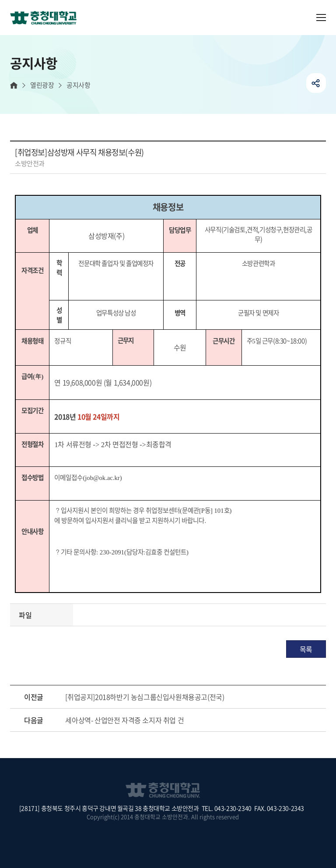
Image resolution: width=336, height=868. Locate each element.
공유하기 (316, 83)
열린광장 (42, 85)
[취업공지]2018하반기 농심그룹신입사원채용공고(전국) (145, 697)
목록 (306, 649)
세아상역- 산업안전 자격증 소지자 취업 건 (124, 720)
